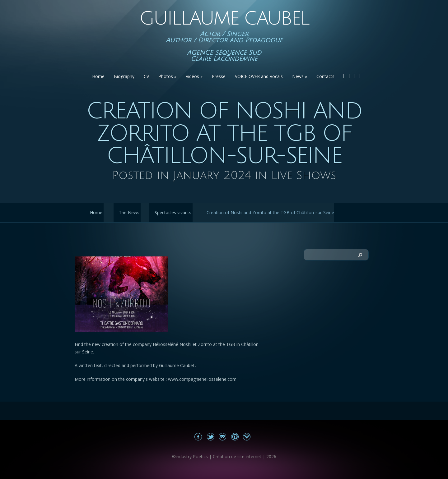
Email (223, 437)
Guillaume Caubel (224, 19)
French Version (346, 76)
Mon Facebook (198, 437)
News (300, 76)
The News (129, 212)
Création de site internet (237, 456)
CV (146, 76)
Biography (124, 76)
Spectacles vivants (173, 212)
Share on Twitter (210, 437)
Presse (219, 76)
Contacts (325, 76)
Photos (167, 76)
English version (357, 76)
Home (98, 76)
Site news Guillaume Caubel (247, 437)
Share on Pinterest (235, 437)
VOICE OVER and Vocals (259, 76)
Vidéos (194, 76)
